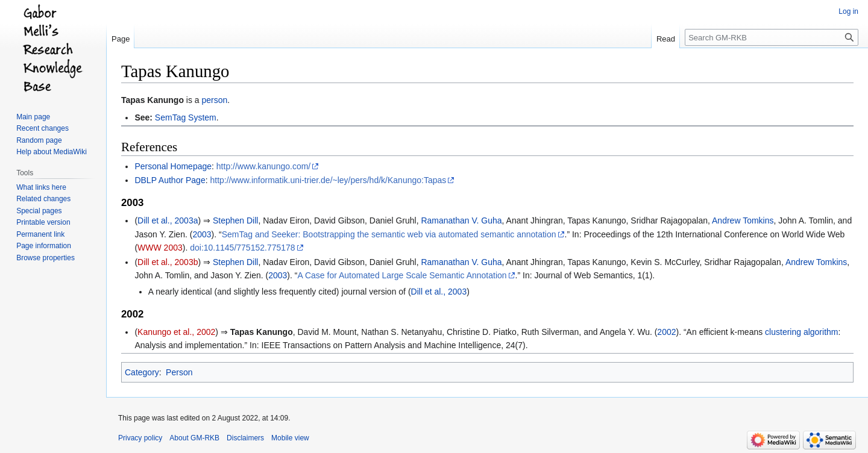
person (215, 100)
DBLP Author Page (170, 180)
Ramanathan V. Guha (461, 220)
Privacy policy (140, 438)
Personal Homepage (173, 166)
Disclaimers (245, 438)
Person (179, 372)
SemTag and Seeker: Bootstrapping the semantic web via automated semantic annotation (389, 234)
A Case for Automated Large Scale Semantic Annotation (402, 275)
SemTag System (186, 117)
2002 (666, 332)
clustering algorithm (801, 332)
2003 (202, 234)
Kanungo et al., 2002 (176, 332)
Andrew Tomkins (743, 220)
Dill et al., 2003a (168, 220)
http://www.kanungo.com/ (263, 166)
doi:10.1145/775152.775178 (242, 248)
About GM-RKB (194, 438)
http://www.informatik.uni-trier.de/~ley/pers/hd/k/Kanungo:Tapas (328, 180)
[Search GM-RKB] (772, 37)
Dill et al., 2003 (439, 292)
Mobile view (290, 438)
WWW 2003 (160, 248)
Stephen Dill (236, 220)
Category (142, 372)
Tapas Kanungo (153, 100)
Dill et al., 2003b (168, 262)
